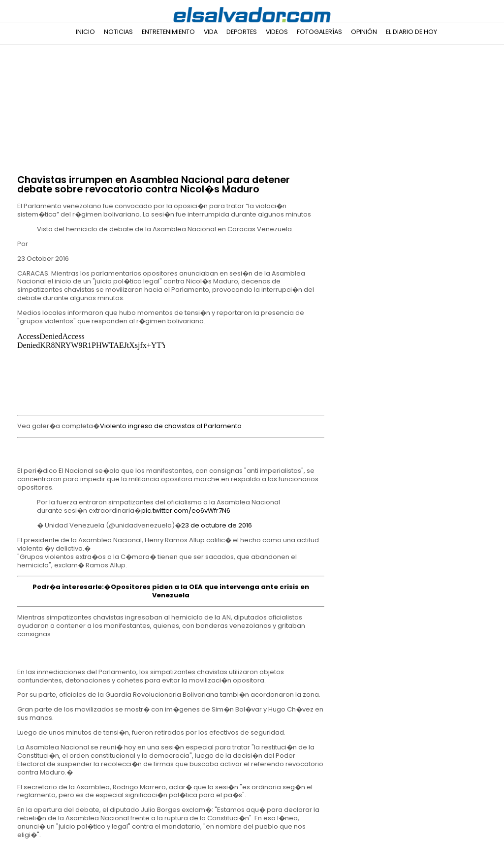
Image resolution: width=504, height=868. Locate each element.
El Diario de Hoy (411, 32)
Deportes (242, 32)
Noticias (118, 32)
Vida (211, 32)
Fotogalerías (319, 32)
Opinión (364, 32)
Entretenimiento (168, 32)
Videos (277, 32)
